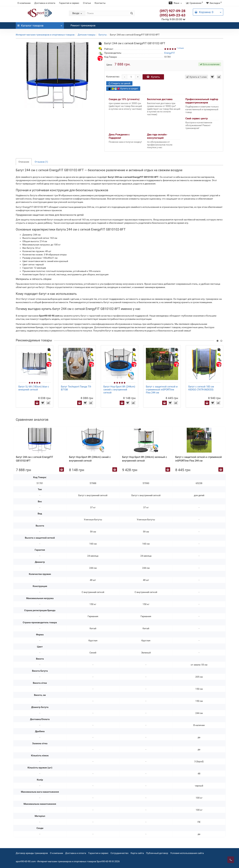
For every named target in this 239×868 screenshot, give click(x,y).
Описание (24, 162)
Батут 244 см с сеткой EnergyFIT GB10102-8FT (35, 459)
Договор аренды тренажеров (32, 853)
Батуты (103, 35)
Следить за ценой (119, 83)
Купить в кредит (123, 89)
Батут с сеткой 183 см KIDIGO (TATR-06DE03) (201, 388)
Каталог (40, 25)
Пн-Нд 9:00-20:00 (173, 19)
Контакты (100, 3)
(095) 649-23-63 (173, 15)
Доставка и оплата (45, 3)
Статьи (87, 3)
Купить (153, 77)
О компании (24, 3)
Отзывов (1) (41, 162)
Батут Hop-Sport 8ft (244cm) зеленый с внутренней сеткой (145, 459)
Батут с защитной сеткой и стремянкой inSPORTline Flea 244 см (162, 390)
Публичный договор (157, 853)
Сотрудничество (119, 853)
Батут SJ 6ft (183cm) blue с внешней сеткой (34, 388)
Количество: (113, 77)
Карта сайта (137, 853)
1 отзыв (180, 48)
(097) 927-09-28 (173, 11)
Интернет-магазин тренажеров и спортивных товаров (45, 35)
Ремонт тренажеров (83, 25)
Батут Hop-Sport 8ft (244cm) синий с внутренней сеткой (119, 390)
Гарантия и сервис (69, 3)
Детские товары (87, 35)
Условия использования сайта (187, 853)
